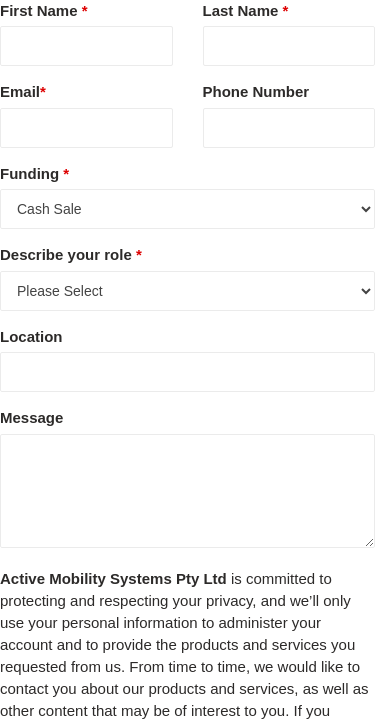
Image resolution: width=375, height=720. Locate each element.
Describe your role (71, 254)
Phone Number (256, 91)
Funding (34, 173)
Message (31, 417)
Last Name (246, 10)
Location (31, 336)
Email (23, 91)
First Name (44, 10)
